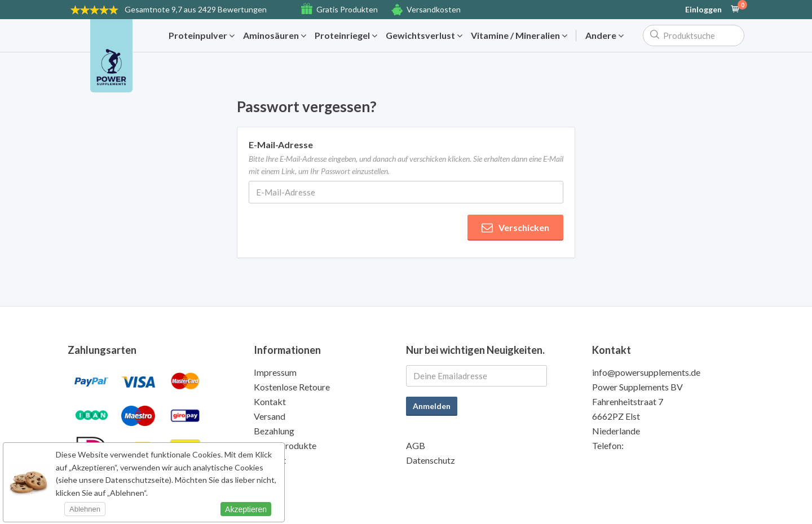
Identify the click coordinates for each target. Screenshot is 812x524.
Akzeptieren (246, 509)
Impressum (275, 372)
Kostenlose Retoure (292, 387)
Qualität (270, 460)
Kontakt (270, 401)
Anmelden (432, 406)
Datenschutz (431, 460)
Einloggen (703, 10)
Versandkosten (434, 9)
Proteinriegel (346, 35)
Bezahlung (274, 431)
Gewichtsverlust (424, 35)
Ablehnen (85, 509)
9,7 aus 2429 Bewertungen (196, 9)
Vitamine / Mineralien (519, 35)
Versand (270, 416)
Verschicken (515, 228)
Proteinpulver (202, 35)
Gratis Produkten (347, 9)
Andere (604, 35)
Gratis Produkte (285, 445)
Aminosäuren (275, 35)
